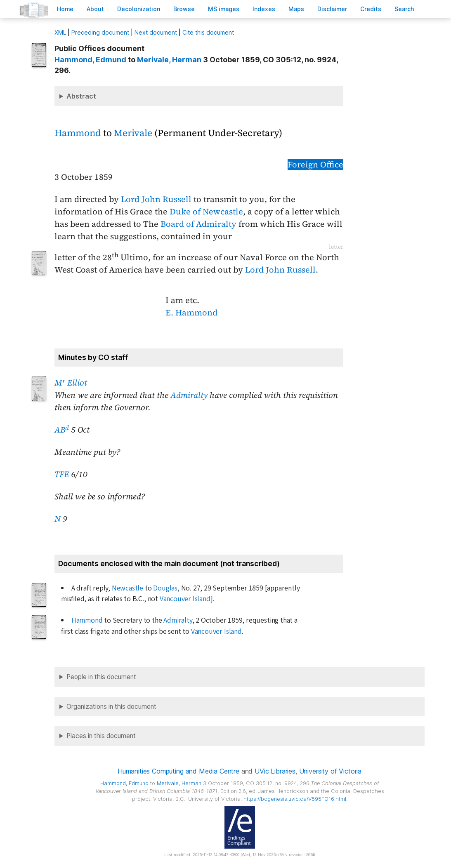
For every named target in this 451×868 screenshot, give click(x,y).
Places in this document (101, 736)
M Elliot (71, 383)
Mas (296, 9)
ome (65, 9)
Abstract (81, 96)
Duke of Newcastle (206, 212)
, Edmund (90, 60)
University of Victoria (330, 771)
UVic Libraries (275, 771)
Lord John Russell (156, 199)
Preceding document (100, 32)
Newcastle (128, 588)
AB (62, 430)
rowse (184, 9)
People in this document (101, 677)
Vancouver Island (185, 599)
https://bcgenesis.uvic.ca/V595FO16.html (295, 799)
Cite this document (208, 32)
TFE (62, 474)
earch (404, 9)
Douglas (165, 588)
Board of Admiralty (198, 224)
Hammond (78, 133)
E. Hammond (191, 313)
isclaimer (332, 9)
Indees (264, 9)
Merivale (133, 133)
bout (95, 9)
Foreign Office (315, 165)
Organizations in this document (111, 707)
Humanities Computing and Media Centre (178, 771)
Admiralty (189, 395)
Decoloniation (139, 9)
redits (371, 9)
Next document (156, 32)
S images (224, 9)
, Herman (169, 60)
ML (60, 32)
